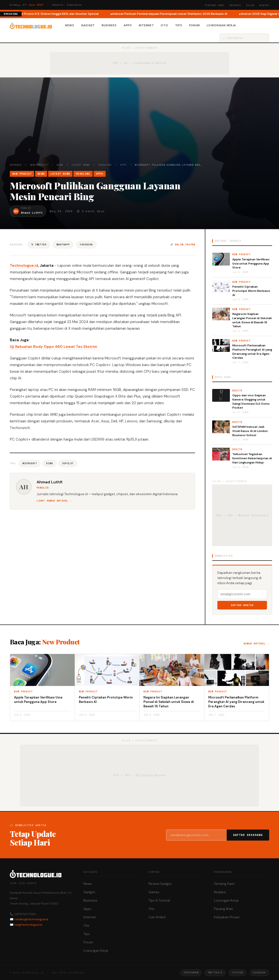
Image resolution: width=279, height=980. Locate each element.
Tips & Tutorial (159, 900)
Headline (105, 165)
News (70, 25)
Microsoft (30, 463)
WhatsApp (63, 245)
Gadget (88, 25)
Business (109, 25)
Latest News (81, 165)
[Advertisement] (139, 126)
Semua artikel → (256, 644)
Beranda (16, 165)
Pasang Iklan (223, 909)
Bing (49, 463)
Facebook (86, 245)
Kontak (264, 5)
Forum (195, 25)
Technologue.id (24, 266)
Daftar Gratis (242, 605)
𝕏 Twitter (39, 245)
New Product (39, 165)
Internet (146, 25)
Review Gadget (160, 884)
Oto (164, 25)
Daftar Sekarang (248, 835)
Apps (128, 25)
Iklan (250, 5)
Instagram (191, 973)
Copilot (68, 463)
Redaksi (235, 5)
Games (154, 892)
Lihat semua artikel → (54, 501)
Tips (179, 25)
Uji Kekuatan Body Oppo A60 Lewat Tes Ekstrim (54, 347)
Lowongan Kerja (221, 25)
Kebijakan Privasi (227, 917)
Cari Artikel (157, 917)
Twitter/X (215, 973)
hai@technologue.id (28, 925)
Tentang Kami (214, 5)
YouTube (238, 973)
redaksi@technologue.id (31, 919)
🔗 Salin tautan (183, 245)
